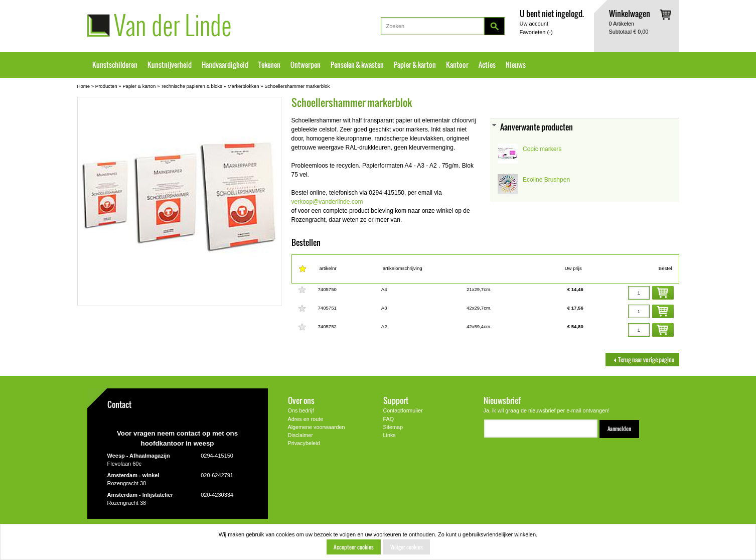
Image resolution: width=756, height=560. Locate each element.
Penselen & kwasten (357, 65)
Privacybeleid (304, 443)
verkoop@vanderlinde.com (327, 202)
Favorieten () (536, 32)
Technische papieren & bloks (192, 86)
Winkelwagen (630, 13)
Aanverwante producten (537, 127)
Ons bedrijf (301, 410)
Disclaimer (300, 435)
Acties (487, 65)
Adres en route (306, 419)
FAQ (389, 419)
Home (84, 86)
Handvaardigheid (225, 65)
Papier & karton (415, 65)
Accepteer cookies (354, 547)
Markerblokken (244, 86)
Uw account (534, 24)
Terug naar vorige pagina (642, 360)
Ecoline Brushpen (546, 180)
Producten (106, 86)
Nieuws (516, 65)
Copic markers (542, 149)
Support (396, 400)
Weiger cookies (407, 547)
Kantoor (457, 65)
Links (390, 435)
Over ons (301, 400)
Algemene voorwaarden (317, 427)
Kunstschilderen (115, 65)
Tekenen (269, 65)
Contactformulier (403, 410)
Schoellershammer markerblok (297, 86)
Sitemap (393, 427)
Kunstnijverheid (170, 65)
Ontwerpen (306, 65)
